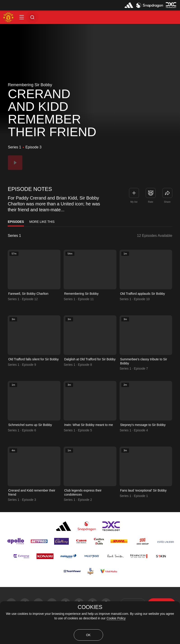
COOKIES (90, 607)
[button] (22, 17)
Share (167, 202)
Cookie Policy (116, 618)
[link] (167, 193)
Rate (151, 202)
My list (134, 202)
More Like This (42, 222)
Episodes (16, 222)
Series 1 (14, 236)
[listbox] (26, 236)
